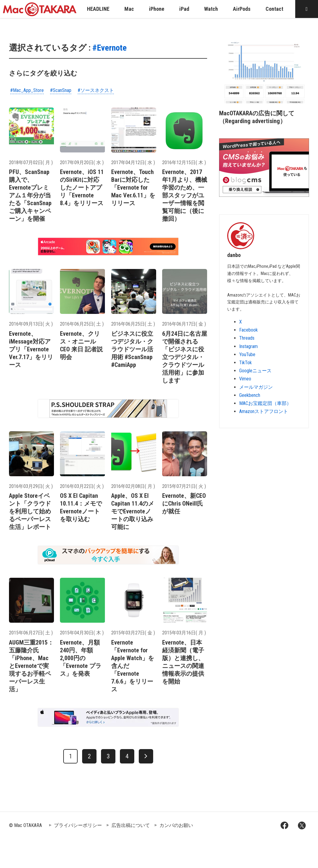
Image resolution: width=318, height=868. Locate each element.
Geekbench (250, 395)
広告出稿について (131, 825)
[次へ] (146, 756)
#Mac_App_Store (27, 90)
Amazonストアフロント (264, 411)
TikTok (245, 363)
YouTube (247, 354)
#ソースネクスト (96, 90)
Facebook (248, 330)
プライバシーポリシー (78, 825)
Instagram (248, 346)
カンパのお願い (176, 825)
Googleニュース (255, 371)
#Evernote (110, 48)
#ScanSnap (61, 90)
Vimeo (245, 379)
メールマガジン (256, 387)
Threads (247, 338)
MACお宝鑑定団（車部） (265, 403)
